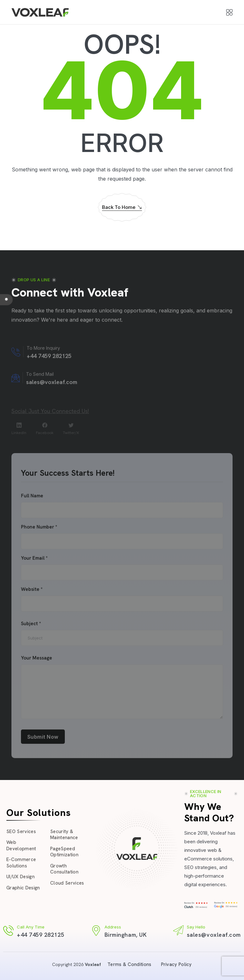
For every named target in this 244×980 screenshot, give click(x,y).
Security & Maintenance (64, 835)
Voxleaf (93, 964)
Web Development (21, 845)
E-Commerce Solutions (21, 863)
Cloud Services (67, 883)
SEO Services (21, 832)
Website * (32, 592)
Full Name (32, 499)
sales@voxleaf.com (214, 935)
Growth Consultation (64, 869)
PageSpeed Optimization (64, 852)
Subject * (31, 627)
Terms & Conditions (129, 964)
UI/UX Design (20, 877)
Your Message (37, 661)
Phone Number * (39, 530)
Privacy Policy (176, 964)
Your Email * (34, 561)
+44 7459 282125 (41, 935)
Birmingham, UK (126, 935)
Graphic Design (23, 888)
